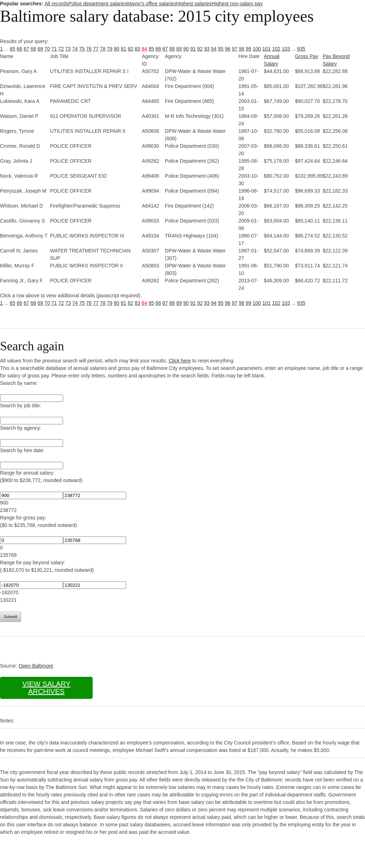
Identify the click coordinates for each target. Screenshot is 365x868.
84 (144, 49)
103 (286, 49)
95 (221, 49)
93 (207, 49)
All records (56, 4)
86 (158, 49)
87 (165, 49)
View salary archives (46, 688)
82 (130, 49)
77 (96, 49)
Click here (180, 361)
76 (89, 49)
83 (138, 49)
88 (172, 49)
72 (61, 49)
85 (151, 49)
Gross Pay (306, 56)
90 (186, 49)
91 (193, 49)
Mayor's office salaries (151, 4)
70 (47, 49)
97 (235, 49)
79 (110, 49)
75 (82, 49)
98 (242, 49)
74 (75, 49)
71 (54, 49)
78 (103, 49)
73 (68, 49)
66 (20, 49)
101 (266, 49)
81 (124, 49)
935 (301, 49)
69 (40, 49)
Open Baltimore (36, 666)
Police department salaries (97, 4)
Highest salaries (194, 4)
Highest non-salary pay (237, 4)
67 (26, 49)
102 (276, 49)
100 (257, 49)
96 (228, 49)
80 (117, 49)
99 (248, 49)
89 (179, 49)
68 (34, 49)
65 (12, 49)
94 (214, 49)
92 (200, 49)
